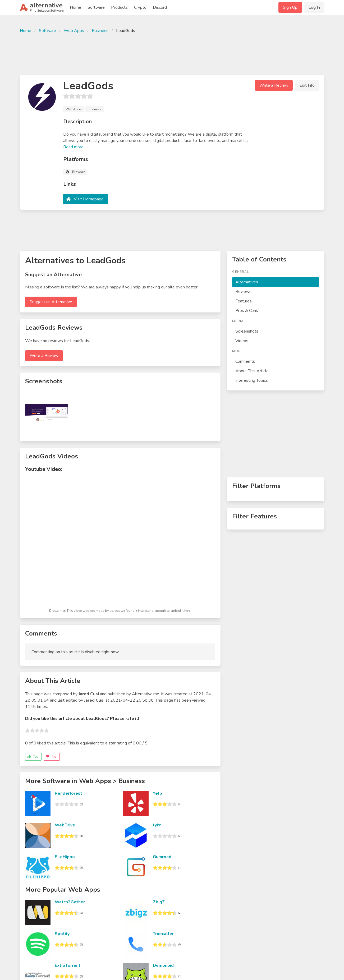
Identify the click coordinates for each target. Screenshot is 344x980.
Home (75, 7)
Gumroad (162, 857)
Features (244, 301)
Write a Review (274, 85)
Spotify (62, 934)
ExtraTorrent (68, 965)
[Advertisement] (172, 53)
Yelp (157, 793)
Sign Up (290, 7)
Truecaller (163, 934)
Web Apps (74, 31)
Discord (160, 7)
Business (100, 31)
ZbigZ (159, 902)
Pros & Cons (247, 311)
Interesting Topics (252, 380)
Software (96, 7)
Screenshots (247, 331)
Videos (242, 341)
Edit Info (307, 85)
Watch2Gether (70, 902)
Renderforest (68, 793)
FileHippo (65, 857)
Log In (314, 7)
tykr (157, 825)
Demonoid (163, 965)
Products (119, 7)
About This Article (252, 371)
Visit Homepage (89, 199)
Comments (245, 361)
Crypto (140, 7)
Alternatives (247, 282)
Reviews (243, 292)
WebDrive (65, 825)
